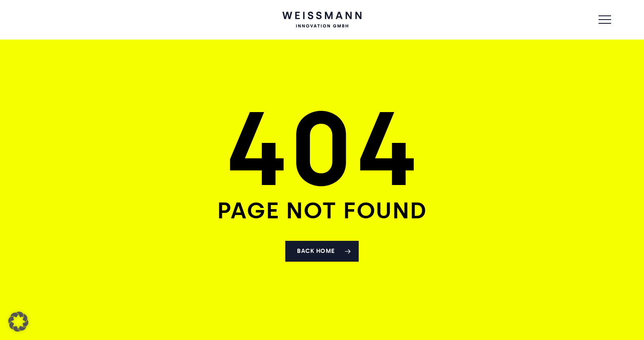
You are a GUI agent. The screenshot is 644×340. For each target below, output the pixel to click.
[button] (605, 20)
